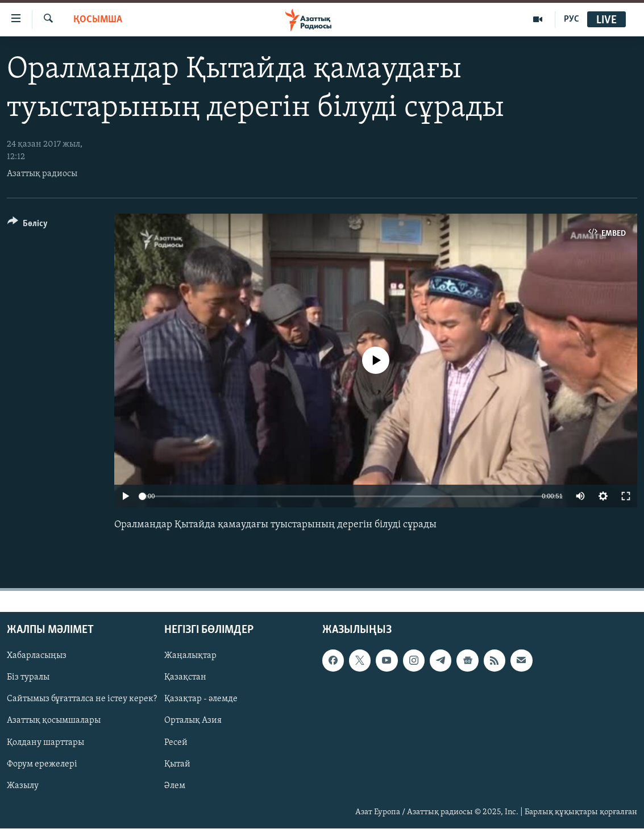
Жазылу (23, 786)
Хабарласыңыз (37, 656)
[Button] (28, 225)
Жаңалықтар (190, 656)
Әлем (175, 786)
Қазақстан (185, 678)
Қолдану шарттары (45, 743)
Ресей (176, 743)
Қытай (177, 764)
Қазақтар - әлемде (201, 699)
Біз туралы (28, 678)
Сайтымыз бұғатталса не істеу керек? (82, 699)
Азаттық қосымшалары (54, 721)
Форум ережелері (42, 764)
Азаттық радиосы (42, 174)
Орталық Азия (193, 721)
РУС (572, 19)
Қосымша (98, 20)
